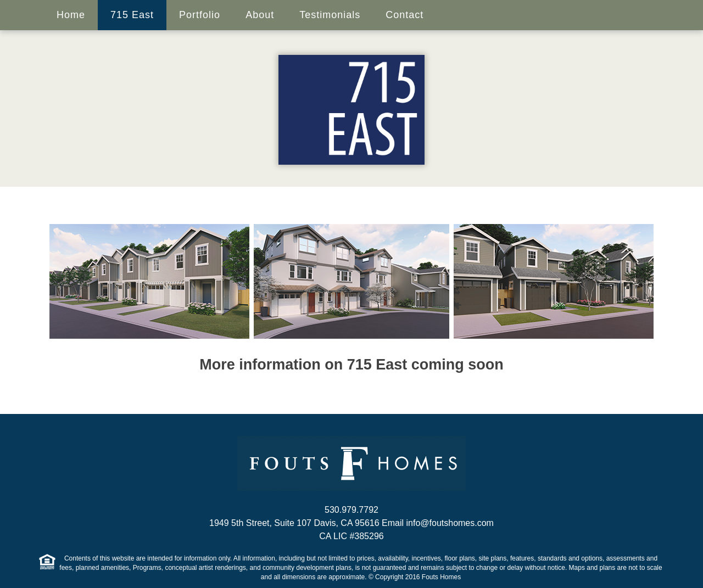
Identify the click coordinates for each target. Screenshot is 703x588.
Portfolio (200, 15)
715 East (132, 15)
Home (71, 15)
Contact (404, 15)
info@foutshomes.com (450, 523)
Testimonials (330, 15)
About (260, 15)
